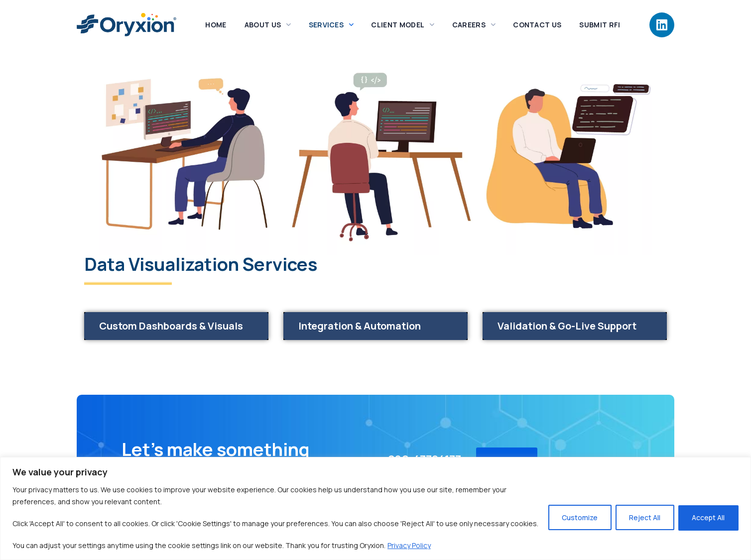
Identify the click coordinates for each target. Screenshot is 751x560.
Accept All (708, 511)
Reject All (643, 511)
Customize (576, 511)
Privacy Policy (409, 545)
